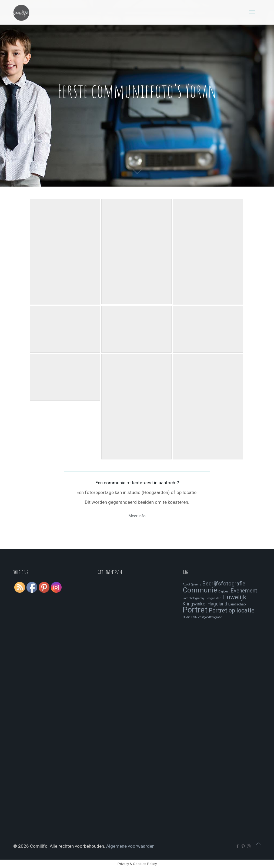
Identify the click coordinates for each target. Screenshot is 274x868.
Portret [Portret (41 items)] (195, 610)
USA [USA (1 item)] (194, 617)
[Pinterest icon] (243, 846)
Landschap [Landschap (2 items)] (237, 604)
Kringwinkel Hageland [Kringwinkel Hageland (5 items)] (205, 604)
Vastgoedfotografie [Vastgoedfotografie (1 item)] (210, 617)
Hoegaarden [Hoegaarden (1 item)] (213, 598)
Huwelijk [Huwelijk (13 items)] (234, 597)
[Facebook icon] (237, 846)
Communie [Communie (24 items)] (200, 590)
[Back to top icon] (258, 844)
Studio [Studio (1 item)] (186, 617)
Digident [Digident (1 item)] (224, 592)
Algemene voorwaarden (130, 846)
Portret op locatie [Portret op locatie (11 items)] (232, 610)
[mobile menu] (252, 12)
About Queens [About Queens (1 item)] (192, 584)
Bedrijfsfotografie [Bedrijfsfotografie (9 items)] (224, 584)
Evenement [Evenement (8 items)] (244, 591)
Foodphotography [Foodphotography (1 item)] (193, 598)
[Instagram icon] (249, 846)
